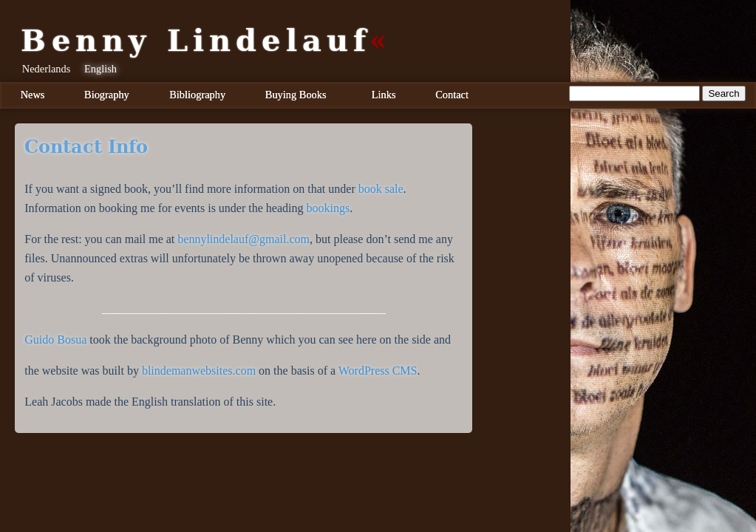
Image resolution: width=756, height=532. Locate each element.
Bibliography (197, 95)
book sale (381, 189)
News (33, 95)
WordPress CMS (378, 371)
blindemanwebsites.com (199, 371)
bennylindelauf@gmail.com (244, 239)
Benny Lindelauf (196, 41)
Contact (452, 95)
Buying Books (296, 95)
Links (384, 95)
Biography (107, 95)
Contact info (86, 147)
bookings (328, 208)
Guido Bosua (55, 340)
